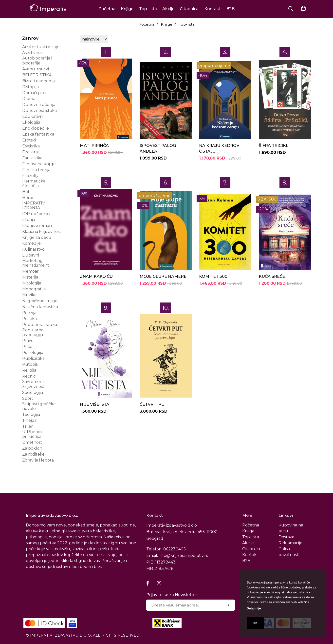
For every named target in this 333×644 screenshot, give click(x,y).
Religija (29, 370)
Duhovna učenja (39, 105)
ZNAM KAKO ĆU (96, 276)
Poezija (29, 313)
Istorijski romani (37, 226)
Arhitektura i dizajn (41, 47)
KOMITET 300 (213, 276)
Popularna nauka (40, 325)
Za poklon (32, 448)
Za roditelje (33, 454)
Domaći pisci (34, 93)
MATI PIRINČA (94, 146)
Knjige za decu (37, 237)
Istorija (29, 220)
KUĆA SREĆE (272, 276)
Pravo (28, 341)
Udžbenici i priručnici (33, 434)
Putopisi (30, 364)
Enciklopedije (36, 128)
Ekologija (31, 122)
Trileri (28, 426)
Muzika (29, 295)
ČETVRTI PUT (153, 404)
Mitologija (32, 283)
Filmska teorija (36, 170)
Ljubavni (31, 255)
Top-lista (148, 9)
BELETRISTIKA (37, 75)
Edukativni (33, 116)
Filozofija (31, 176)
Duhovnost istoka (39, 111)
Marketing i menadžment (36, 263)
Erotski (29, 140)
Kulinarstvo (33, 249)
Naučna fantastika (40, 307)
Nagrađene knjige (40, 301)
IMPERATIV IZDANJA (34, 205)
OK (255, 623)
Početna (107, 9)
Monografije (34, 289)
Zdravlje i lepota (38, 460)
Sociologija (33, 392)
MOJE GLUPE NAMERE (163, 276)
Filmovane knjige (39, 164)
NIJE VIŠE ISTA (95, 404)
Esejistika (31, 146)
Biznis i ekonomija (39, 81)
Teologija (31, 414)
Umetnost (32, 442)
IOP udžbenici (36, 214)
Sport (28, 398)
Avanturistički (36, 69)
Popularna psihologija (33, 332)
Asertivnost (33, 53)
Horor (28, 198)
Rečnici (29, 376)
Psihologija (33, 352)
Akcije (168, 9)
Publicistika (33, 358)
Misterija (30, 277)
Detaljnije (254, 608)
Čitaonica (189, 9)
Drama (29, 99)
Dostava (286, 537)
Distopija (30, 87)
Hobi (27, 192)
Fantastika (32, 158)
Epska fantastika (38, 134)
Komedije (31, 243)
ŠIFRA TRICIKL (274, 146)
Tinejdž (29, 420)
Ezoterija (31, 152)
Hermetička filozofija (34, 183)
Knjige (127, 9)
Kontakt (213, 9)
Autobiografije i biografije (37, 60)
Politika (29, 319)
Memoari (31, 271)
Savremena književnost (33, 384)
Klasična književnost (42, 231)
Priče (27, 347)
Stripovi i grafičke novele (39, 406)
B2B (230, 9)
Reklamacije (290, 543)
